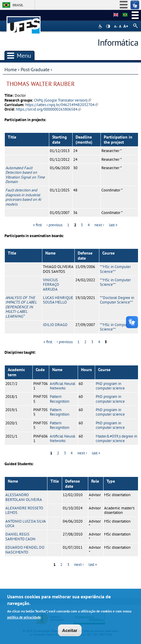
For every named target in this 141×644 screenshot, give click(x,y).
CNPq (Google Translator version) (63, 100)
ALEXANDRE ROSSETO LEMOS (24, 510)
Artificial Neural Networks (63, 386)
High (108, 26)
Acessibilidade (101, 26)
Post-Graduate (35, 69)
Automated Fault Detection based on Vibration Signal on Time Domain (25, 175)
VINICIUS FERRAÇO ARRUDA (51, 285)
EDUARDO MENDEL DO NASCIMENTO (25, 550)
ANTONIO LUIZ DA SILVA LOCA (25, 523)
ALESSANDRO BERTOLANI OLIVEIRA (24, 497)
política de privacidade (24, 618)
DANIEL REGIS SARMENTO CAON (20, 536)
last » (113, 225)
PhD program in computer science (110, 386)
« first (37, 225)
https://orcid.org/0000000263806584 (48, 109)
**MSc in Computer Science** (115, 269)
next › (99, 225)
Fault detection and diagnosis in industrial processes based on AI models (23, 197)
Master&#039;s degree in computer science (116, 438)
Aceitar (70, 632)
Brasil (18, 5)
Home (11, 69)
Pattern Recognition (60, 399)
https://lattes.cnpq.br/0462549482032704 (62, 105)
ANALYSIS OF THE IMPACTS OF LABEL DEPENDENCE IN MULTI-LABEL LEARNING (21, 307)
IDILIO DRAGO (55, 325)
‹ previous (54, 225)
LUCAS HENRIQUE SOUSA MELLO (58, 300)
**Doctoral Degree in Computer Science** (117, 300)
